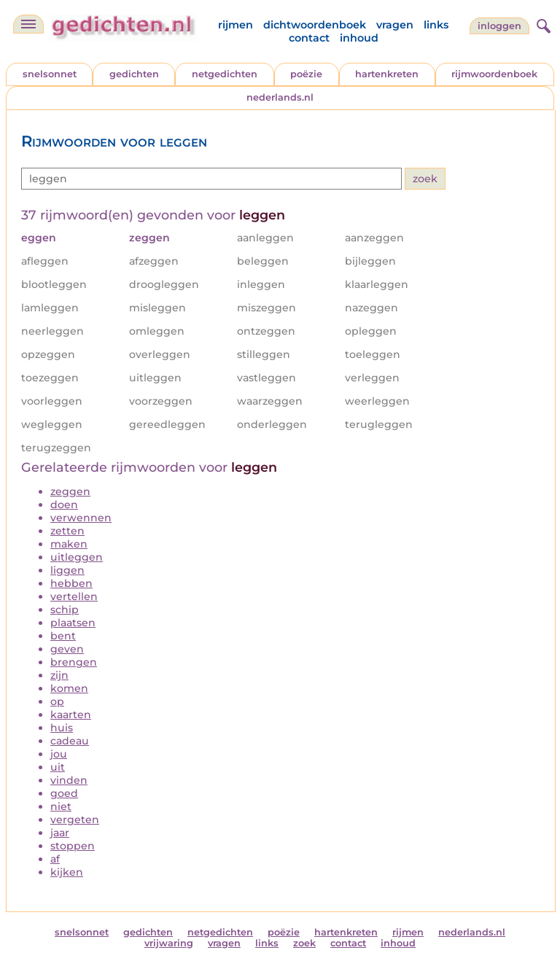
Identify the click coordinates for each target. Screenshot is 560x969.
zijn (59, 675)
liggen (67, 570)
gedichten (134, 74)
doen (64, 505)
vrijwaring (169, 943)
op (57, 701)
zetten (67, 531)
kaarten (71, 715)
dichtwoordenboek (315, 25)
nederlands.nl (280, 97)
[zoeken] (542, 24)
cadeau (70, 741)
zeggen (70, 491)
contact (309, 38)
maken (69, 544)
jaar (60, 833)
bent (63, 636)
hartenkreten (387, 74)
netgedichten (225, 74)
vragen (395, 25)
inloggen (499, 26)
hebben (71, 583)
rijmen (236, 25)
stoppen (73, 846)
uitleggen (77, 557)
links (436, 25)
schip (65, 610)
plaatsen (73, 623)
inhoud (359, 38)
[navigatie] (28, 24)
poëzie (306, 74)
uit (58, 767)
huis (62, 728)
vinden (69, 780)
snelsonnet (50, 74)
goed (64, 793)
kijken (67, 872)
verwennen (81, 518)
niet (61, 806)
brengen (74, 662)
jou (59, 754)
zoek (304, 943)
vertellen (74, 596)
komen (69, 688)
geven (67, 649)
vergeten (75, 820)
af (55, 859)
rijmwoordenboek (494, 74)
